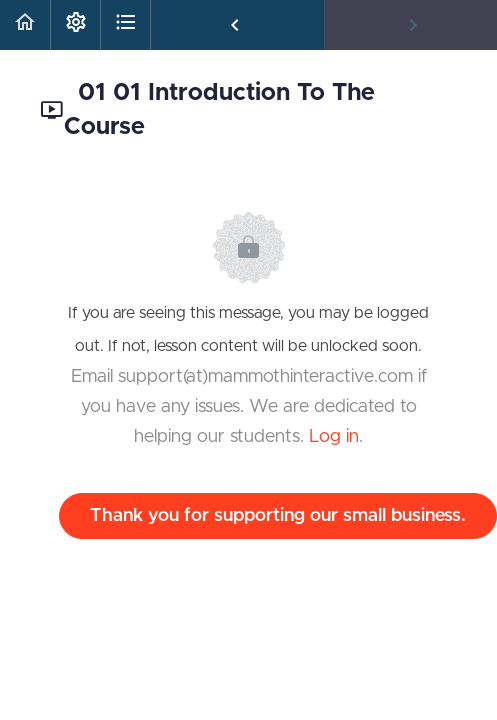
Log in (334, 437)
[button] (25, 25)
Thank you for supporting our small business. (278, 516)
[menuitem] (75, 25)
